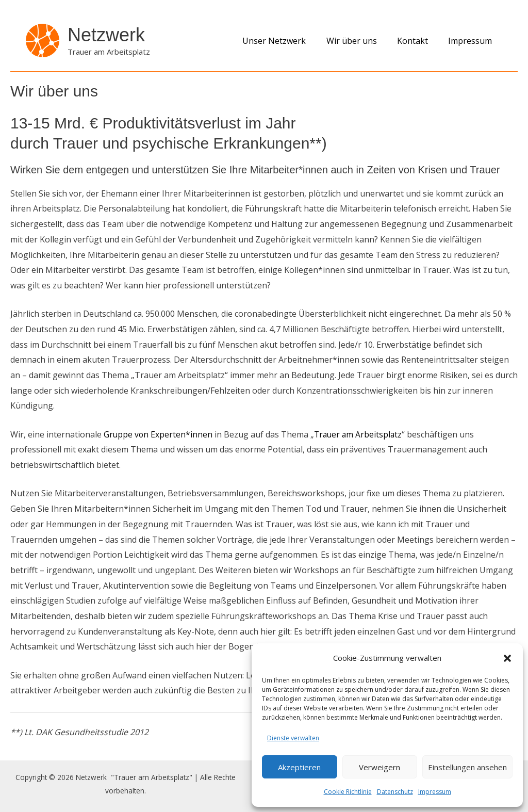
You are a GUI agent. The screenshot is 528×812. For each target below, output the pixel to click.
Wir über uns (361, 41)
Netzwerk (106, 35)
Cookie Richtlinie (348, 792)
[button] (507, 658)
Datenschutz (395, 792)
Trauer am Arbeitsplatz (360, 434)
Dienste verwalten (293, 738)
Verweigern (379, 767)
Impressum (435, 792)
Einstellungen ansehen (467, 767)
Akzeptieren (299, 767)
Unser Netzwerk (287, 41)
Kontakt (418, 41)
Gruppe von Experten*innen (159, 434)
